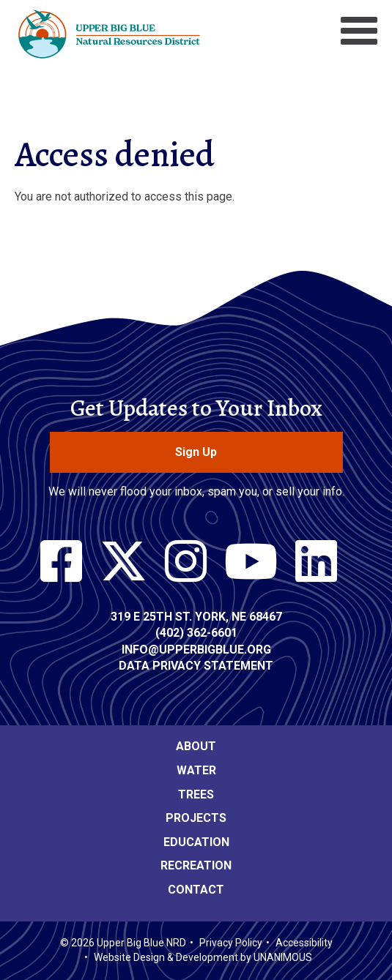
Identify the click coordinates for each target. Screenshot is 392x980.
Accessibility (304, 943)
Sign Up (196, 452)
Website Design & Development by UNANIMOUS (203, 957)
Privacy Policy (231, 943)
